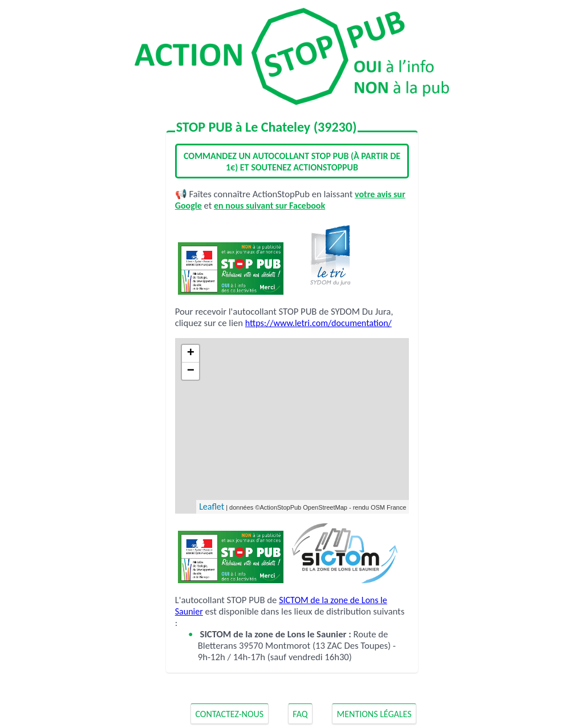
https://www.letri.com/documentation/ (319, 323)
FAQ (300, 713)
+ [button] (191, 353)
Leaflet (212, 507)
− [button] (191, 371)
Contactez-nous (229, 713)
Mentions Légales (374, 713)
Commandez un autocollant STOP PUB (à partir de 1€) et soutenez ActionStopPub (292, 162)
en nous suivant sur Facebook (269, 206)
